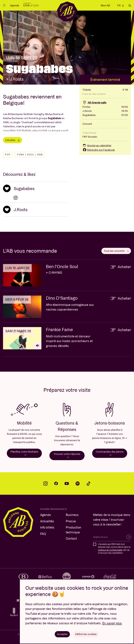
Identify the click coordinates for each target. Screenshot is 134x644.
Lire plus (13, 140)
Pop (8, 155)
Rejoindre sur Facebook (99, 150)
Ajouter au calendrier (97, 145)
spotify (78, 483)
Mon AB (105, 5)
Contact (71, 538)
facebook (56, 483)
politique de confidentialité (110, 550)
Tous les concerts (116, 251)
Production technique (74, 530)
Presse (71, 521)
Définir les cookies (86, 634)
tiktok (89, 483)
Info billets (47, 527)
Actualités (47, 521)
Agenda (14, 5)
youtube (67, 483)
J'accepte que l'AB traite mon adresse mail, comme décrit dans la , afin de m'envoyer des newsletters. (114, 549)
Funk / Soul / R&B (30, 155)
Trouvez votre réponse (67, 455)
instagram (45, 483)
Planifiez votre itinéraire (24, 453)
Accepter (62, 634)
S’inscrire (129, 537)
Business (72, 515)
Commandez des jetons (110, 453)
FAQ (43, 534)
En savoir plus (112, 623)
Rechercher (130, 6)
